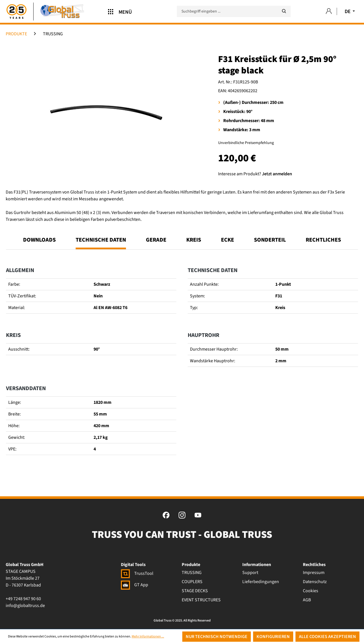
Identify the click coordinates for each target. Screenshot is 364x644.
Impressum (314, 573)
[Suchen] (284, 11)
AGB (307, 600)
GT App (135, 585)
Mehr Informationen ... (148, 636)
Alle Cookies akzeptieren (327, 637)
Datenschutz (315, 582)
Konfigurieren (273, 637)
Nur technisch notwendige (217, 637)
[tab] (101, 242)
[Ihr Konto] (329, 12)
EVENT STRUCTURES (201, 600)
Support (250, 573)
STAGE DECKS (195, 591)
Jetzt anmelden (277, 174)
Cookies (311, 591)
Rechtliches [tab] (323, 240)
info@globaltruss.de (25, 606)
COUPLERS (192, 582)
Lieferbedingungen (261, 582)
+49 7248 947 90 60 (23, 599)
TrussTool (137, 573)
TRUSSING (192, 573)
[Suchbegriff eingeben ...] (234, 11)
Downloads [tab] (39, 240)
